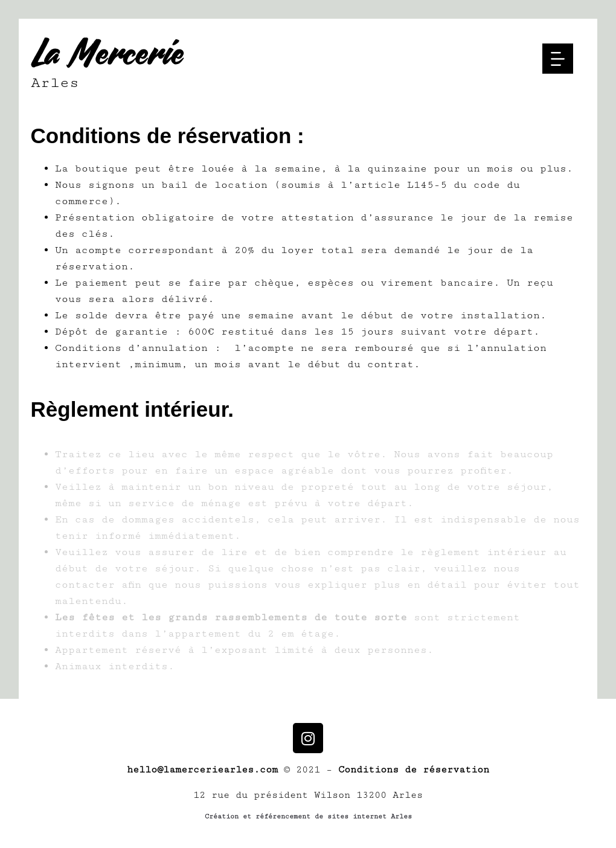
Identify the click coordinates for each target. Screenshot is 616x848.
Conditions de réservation (414, 770)
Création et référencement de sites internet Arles (308, 816)
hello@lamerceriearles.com (202, 770)
